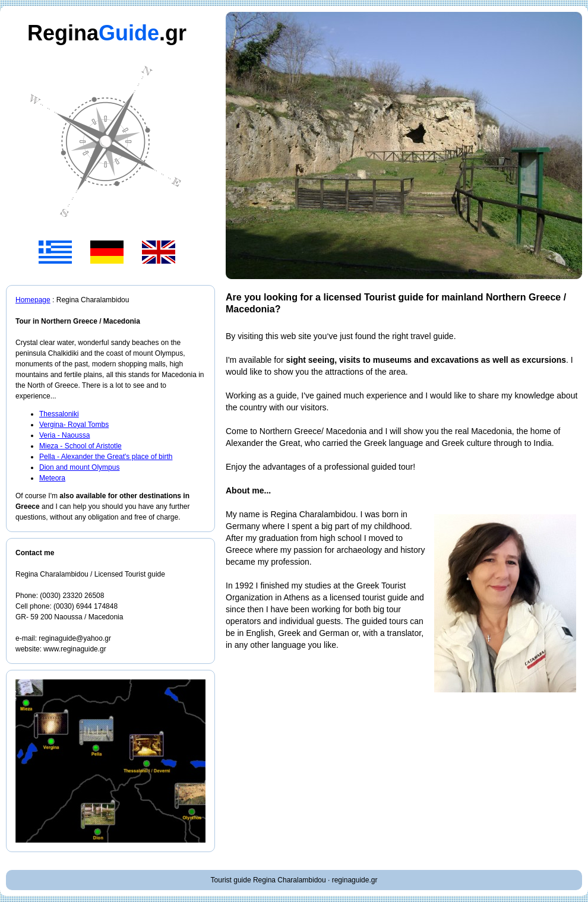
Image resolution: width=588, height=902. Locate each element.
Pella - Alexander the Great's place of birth (106, 457)
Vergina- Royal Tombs (74, 425)
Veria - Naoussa (64, 435)
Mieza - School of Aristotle (80, 446)
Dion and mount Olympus (79, 467)
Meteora (52, 478)
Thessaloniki (59, 414)
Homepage (33, 300)
